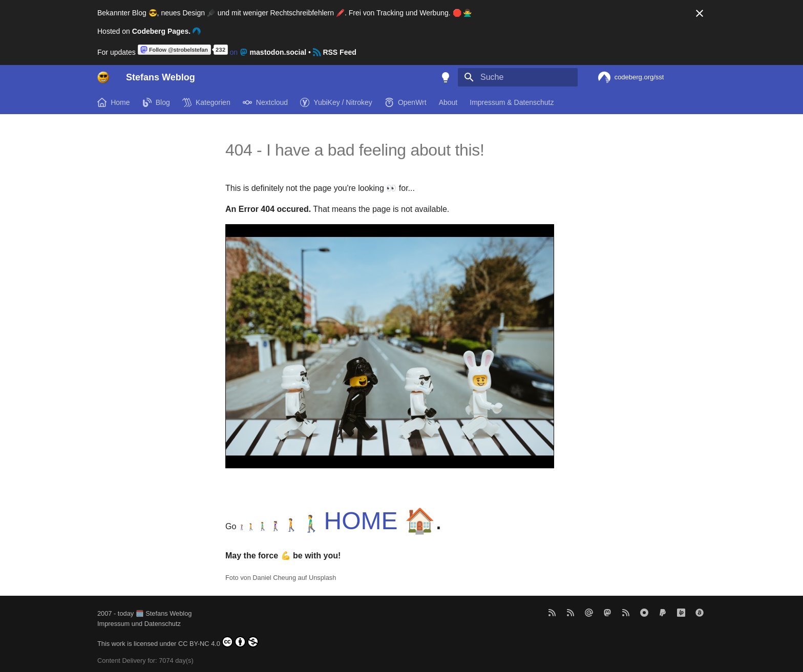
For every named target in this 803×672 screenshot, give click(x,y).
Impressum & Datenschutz (512, 102)
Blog (156, 102)
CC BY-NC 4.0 (218, 642)
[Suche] (518, 77)
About (448, 102)
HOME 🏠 (380, 521)
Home (114, 102)
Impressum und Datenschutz (139, 624)
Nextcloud (265, 102)
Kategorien (206, 102)
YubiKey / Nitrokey (336, 102)
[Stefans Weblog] (103, 77)
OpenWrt (406, 102)
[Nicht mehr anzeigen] (700, 13)
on (223, 52)
